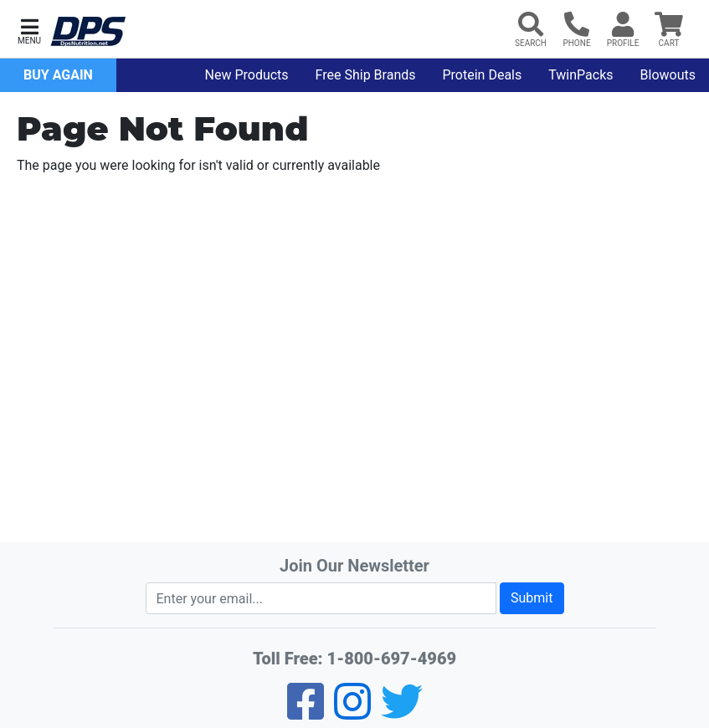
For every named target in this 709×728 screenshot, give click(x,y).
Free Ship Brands (366, 75)
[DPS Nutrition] (88, 32)
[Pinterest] (352, 713)
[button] (29, 30)
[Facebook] (306, 713)
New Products (247, 75)
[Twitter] (402, 713)
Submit (532, 598)
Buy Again (58, 75)
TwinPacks (581, 75)
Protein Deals (483, 75)
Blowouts (668, 75)
